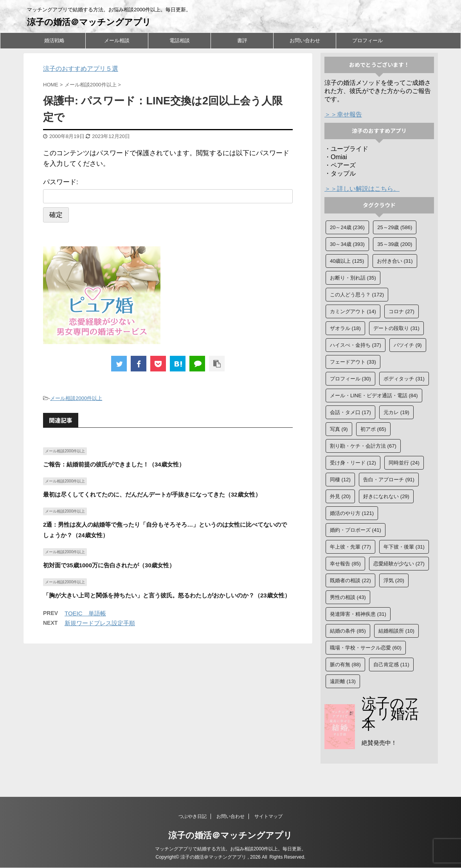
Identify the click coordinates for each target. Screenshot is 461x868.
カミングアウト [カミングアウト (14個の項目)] (353, 311)
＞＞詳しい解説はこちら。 (362, 189)
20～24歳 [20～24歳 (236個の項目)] (347, 227)
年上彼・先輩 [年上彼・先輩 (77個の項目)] (350, 547)
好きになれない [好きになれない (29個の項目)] (386, 496)
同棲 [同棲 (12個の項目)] (340, 480)
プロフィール (367, 40)
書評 (242, 40)
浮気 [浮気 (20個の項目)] (394, 580)
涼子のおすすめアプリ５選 (81, 69)
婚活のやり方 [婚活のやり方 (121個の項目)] (352, 513)
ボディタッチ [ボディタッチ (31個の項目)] (404, 379)
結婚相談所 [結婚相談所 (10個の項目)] (396, 631)
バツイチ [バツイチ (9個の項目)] (408, 345)
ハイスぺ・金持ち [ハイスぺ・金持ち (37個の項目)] (356, 345)
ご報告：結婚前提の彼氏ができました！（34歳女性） (114, 464)
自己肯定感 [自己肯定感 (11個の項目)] (391, 664)
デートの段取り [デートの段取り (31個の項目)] (396, 328)
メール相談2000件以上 (76, 398)
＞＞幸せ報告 (343, 114)
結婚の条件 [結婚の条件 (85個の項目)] (348, 631)
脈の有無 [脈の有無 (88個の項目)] (345, 664)
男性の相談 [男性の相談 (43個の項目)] (348, 597)
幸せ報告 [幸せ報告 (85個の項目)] (345, 564)
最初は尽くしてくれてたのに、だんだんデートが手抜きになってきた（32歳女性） (152, 494)
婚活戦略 (54, 40)
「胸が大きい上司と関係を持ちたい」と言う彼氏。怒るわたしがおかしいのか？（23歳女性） (167, 595)
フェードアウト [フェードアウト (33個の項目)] (353, 362)
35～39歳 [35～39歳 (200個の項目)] (395, 244)
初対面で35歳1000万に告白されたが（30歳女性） (109, 565)
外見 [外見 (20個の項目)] (340, 496)
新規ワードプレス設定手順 (100, 623)
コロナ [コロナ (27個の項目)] (402, 311)
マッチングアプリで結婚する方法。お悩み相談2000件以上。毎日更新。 (231, 849)
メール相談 (117, 40)
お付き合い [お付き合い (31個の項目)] (395, 261)
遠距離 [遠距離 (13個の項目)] (343, 681)
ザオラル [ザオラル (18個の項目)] (345, 328)
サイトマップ (268, 817)
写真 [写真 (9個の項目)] (339, 429)
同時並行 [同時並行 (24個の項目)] (404, 463)
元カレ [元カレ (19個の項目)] (396, 412)
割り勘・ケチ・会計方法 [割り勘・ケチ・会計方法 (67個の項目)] (363, 446)
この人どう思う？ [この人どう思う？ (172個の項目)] (357, 295)
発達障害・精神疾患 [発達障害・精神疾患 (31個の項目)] (358, 614)
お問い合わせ (305, 40)
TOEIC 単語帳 (85, 613)
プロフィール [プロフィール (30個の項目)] (350, 379)
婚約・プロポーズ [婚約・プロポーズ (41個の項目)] (356, 530)
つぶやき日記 (193, 817)
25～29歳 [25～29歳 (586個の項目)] (395, 227)
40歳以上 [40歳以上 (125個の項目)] (347, 261)
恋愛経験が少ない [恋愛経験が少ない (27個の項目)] (399, 564)
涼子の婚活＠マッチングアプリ (89, 22)
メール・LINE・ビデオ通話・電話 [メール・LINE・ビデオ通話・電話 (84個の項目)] (374, 395)
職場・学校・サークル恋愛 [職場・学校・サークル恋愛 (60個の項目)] (366, 648)
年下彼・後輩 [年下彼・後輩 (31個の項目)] (404, 547)
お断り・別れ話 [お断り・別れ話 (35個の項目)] (353, 278)
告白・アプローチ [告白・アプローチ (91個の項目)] (389, 480)
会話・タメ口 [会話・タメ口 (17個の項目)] (350, 412)
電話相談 (180, 40)
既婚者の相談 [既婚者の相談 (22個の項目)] (350, 580)
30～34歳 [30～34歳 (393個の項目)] (347, 244)
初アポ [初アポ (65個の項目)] (373, 429)
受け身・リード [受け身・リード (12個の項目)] (353, 463)
